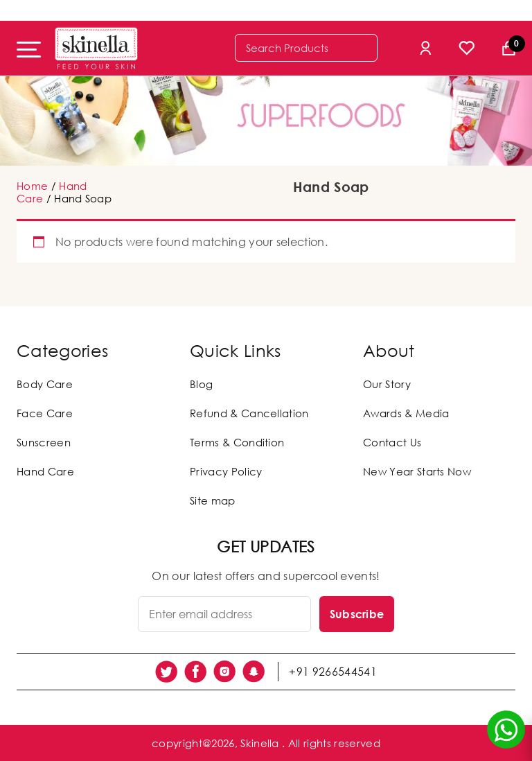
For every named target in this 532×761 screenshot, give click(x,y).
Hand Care (45, 471)
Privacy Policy (226, 471)
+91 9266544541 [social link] (332, 672)
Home (32, 186)
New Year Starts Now (417, 471)
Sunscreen (44, 442)
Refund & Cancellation (249, 413)
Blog (201, 384)
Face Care (45, 413)
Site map (213, 500)
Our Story (387, 384)
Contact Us (392, 442)
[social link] (166, 672)
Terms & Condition (237, 442)
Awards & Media (406, 413)
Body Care (45, 384)
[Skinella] (96, 48)
